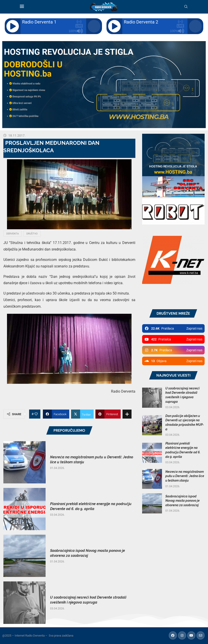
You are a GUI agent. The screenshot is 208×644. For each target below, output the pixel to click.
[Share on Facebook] (56, 414)
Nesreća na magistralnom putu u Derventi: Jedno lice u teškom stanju (185, 476)
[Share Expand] (127, 414)
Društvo (32, 234)
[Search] (186, 7)
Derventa (13, 234)
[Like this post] (36, 414)
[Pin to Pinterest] (108, 414)
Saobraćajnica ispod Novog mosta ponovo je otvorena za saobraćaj (183, 501)
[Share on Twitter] (82, 414)
